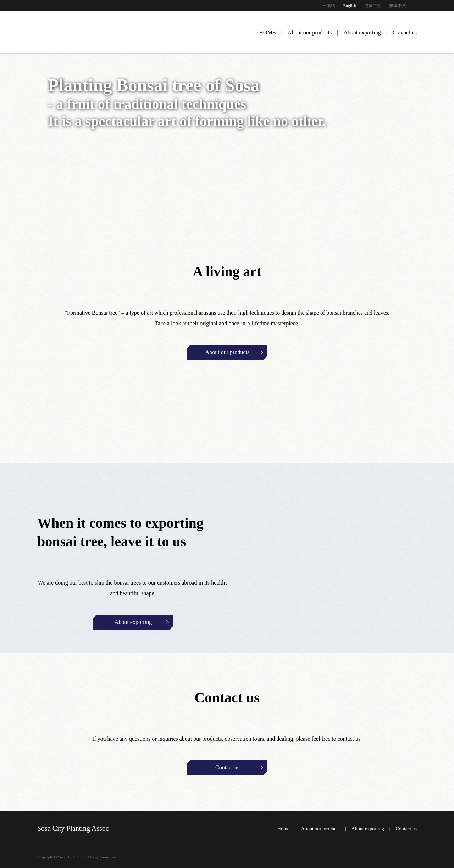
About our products (310, 32)
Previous (19, 140)
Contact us (405, 32)
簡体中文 (373, 6)
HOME (268, 32)
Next (435, 140)
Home (283, 829)
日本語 (329, 6)
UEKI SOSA (51, 33)
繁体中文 (398, 6)
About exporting (362, 32)
